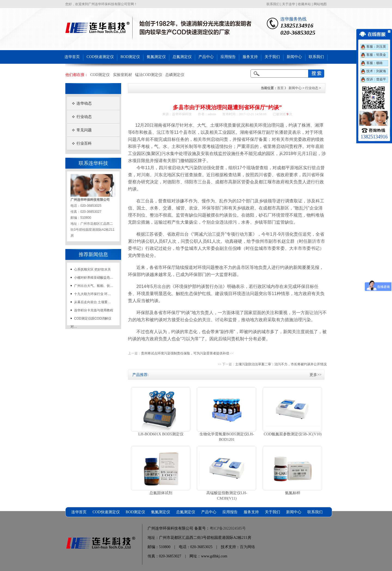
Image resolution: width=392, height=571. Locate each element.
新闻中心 (294, 57)
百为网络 (247, 547)
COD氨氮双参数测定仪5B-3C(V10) (293, 434)
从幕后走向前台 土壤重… (92, 302)
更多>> (316, 375)
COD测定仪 (100, 75)
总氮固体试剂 (161, 493)
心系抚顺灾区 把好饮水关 (92, 269)
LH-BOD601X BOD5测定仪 (161, 434)
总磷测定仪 (175, 75)
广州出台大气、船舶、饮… (94, 286)
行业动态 (84, 117)
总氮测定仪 (182, 57)
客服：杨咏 (375, 63)
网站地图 (320, 4)
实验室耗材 (122, 75)
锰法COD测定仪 (149, 75)
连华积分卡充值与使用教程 (94, 310)
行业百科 (84, 143)
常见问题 (84, 130)
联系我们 (273, 4)
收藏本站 (304, 4)
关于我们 (272, 57)
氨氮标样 (293, 493)
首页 (280, 88)
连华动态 (84, 103)
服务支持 (250, 57)
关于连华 (289, 4)
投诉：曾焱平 (376, 79)
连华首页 (72, 57)
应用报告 (228, 57)
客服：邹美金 (376, 55)
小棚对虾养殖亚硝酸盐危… (94, 278)
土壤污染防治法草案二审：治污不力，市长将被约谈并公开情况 (281, 364)
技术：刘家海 (376, 71)
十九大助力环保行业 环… (92, 294)
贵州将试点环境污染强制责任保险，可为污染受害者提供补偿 (185, 353)
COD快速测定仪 (100, 57)
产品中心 (206, 57)
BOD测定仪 (130, 57)
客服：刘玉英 (376, 47)
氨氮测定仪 (156, 57)
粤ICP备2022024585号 (228, 528)
